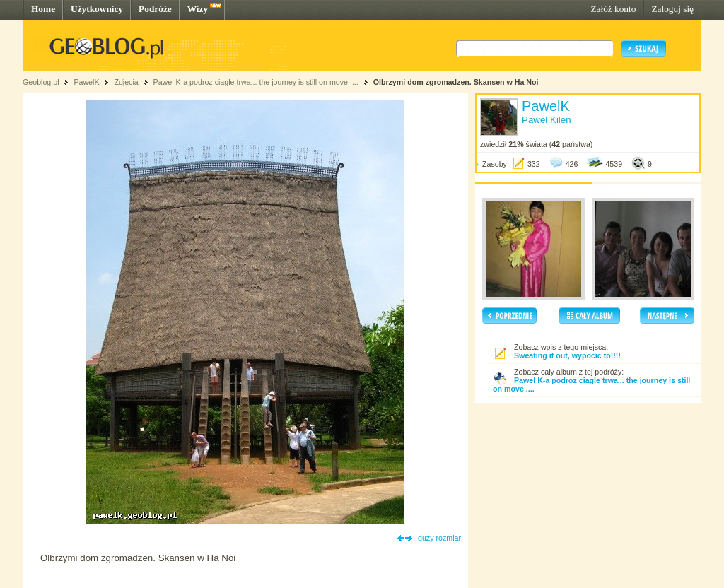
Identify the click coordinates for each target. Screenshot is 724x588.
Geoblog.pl (41, 82)
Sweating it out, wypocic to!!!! (567, 355)
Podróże (155, 9)
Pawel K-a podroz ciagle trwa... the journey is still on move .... (256, 82)
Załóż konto (613, 9)
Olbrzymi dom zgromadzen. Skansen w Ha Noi (456, 82)
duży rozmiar (439, 538)
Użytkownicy (97, 9)
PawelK (86, 82)
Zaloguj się (672, 9)
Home (43, 9)
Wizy (198, 9)
